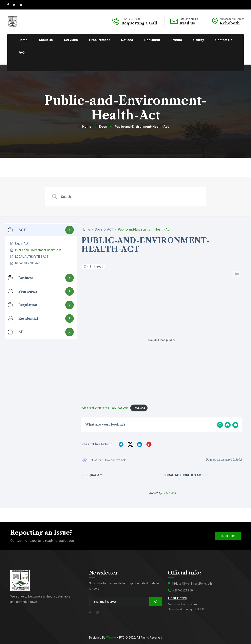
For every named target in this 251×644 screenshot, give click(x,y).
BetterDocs (169, 493)
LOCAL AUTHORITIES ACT (186, 475)
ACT (110, 229)
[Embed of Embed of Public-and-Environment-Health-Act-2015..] (162, 340)
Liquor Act (92, 475)
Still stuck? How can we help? (105, 460)
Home (87, 127)
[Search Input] (131, 197)
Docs (103, 127)
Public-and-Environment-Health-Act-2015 (105, 408)
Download (139, 408)
